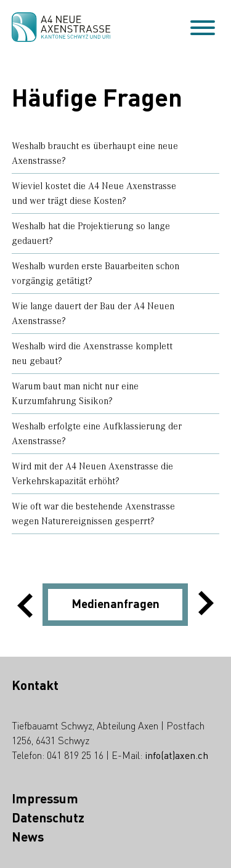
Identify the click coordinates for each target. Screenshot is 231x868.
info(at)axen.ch (176, 756)
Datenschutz (48, 819)
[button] (43, 604)
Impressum (45, 800)
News (28, 838)
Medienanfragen (115, 605)
